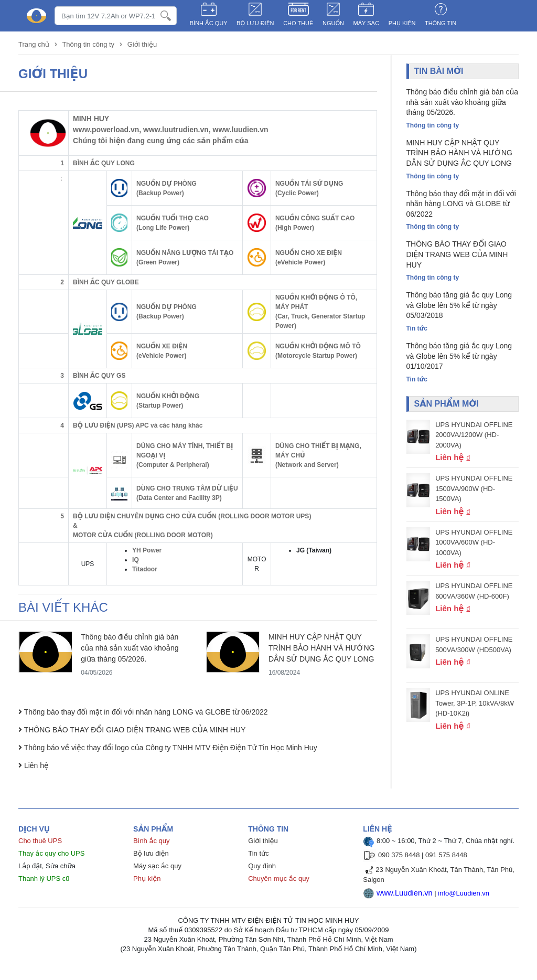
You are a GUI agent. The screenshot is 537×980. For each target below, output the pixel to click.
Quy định (262, 866)
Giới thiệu (142, 44)
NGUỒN (333, 23)
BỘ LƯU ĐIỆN (255, 23)
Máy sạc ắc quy (157, 866)
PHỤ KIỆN (402, 23)
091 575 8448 (446, 855)
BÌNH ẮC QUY (209, 23)
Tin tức (259, 853)
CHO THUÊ (298, 23)
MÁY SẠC (367, 23)
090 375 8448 (399, 855)
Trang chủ (35, 44)
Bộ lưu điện (151, 853)
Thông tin (441, 23)
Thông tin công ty (88, 44)
